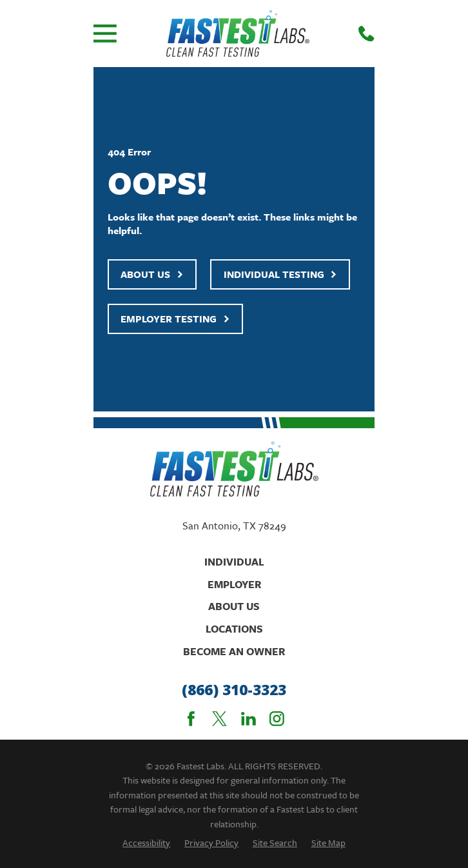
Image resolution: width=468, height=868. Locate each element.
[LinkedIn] (249, 719)
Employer (234, 584)
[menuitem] (146, 843)
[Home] (238, 34)
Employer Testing (175, 319)
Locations (234, 629)
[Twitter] (219, 719)
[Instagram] (277, 719)
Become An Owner (234, 651)
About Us (152, 274)
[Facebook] (191, 719)
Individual (234, 562)
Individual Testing (281, 274)
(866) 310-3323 (234, 690)
